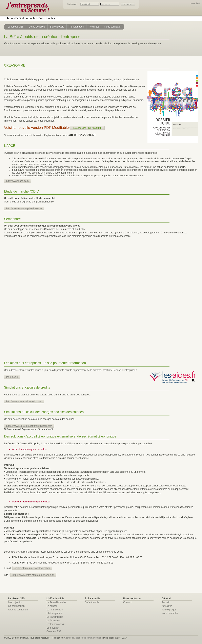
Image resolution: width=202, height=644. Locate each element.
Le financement (55, 610)
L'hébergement (55, 613)
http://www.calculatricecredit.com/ (24, 401)
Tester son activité (56, 624)
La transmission (55, 617)
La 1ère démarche (56, 602)
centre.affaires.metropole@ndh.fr (32, 568)
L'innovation (53, 628)
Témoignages (169, 610)
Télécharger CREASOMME (88, 128)
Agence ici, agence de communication (83, 638)
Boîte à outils (26, 18)
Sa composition (16, 606)
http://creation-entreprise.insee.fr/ (24, 209)
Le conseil (52, 606)
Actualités (167, 606)
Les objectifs (15, 602)
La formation (53, 621)
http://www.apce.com (17, 181)
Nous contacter (170, 613)
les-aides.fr (12, 377)
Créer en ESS (54, 631)
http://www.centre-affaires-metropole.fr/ (33, 575)
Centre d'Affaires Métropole (23, 552)
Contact (127, 602)
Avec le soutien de (18, 610)
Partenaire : (73, 4)
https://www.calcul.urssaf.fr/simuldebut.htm (29, 426)
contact (196, 3)
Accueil (11, 18)
